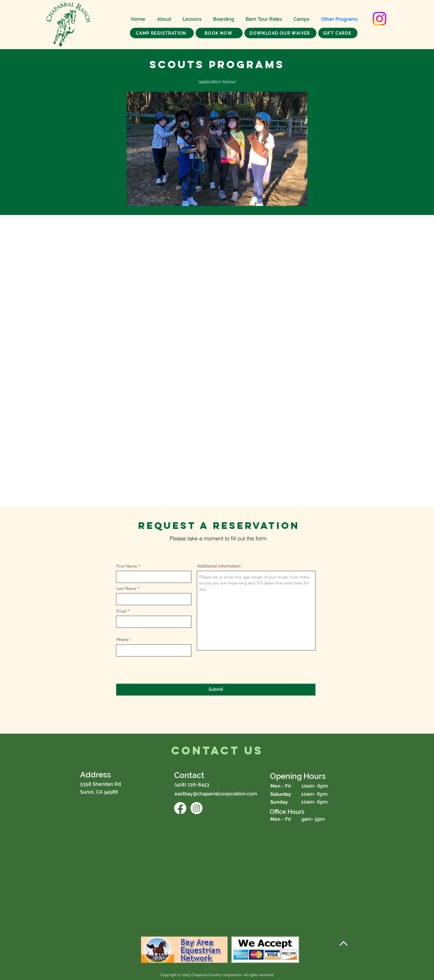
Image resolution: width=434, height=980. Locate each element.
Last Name (126, 588)
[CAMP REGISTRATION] (162, 33)
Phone (123, 640)
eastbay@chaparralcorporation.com (216, 794)
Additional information (219, 566)
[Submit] (216, 690)
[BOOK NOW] (219, 33)
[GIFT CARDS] (338, 33)
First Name (127, 566)
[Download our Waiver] (280, 33)
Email (121, 611)
